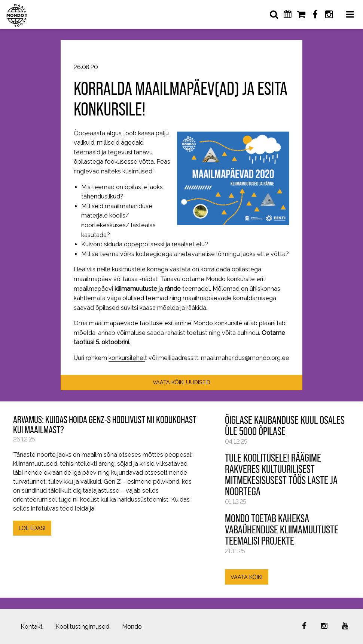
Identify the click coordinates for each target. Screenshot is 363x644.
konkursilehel (127, 358)
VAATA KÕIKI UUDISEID (181, 382)
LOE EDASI (32, 528)
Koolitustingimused (82, 627)
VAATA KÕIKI (246, 577)
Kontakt (32, 627)
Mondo (132, 627)
